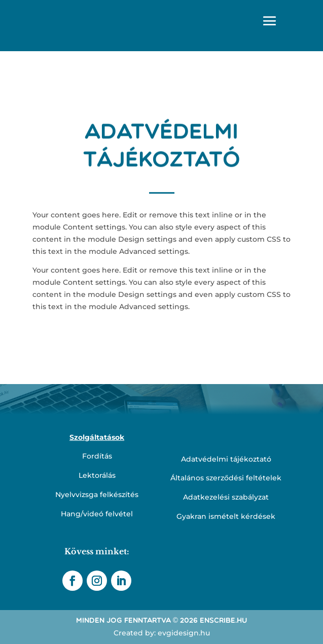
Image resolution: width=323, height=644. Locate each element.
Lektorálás (97, 475)
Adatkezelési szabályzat (226, 497)
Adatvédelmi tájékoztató (226, 459)
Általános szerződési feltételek (226, 478)
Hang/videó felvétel (97, 514)
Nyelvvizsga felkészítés (97, 495)
